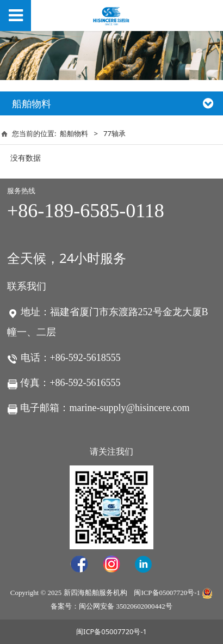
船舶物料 (74, 133)
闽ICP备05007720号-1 (167, 593)
